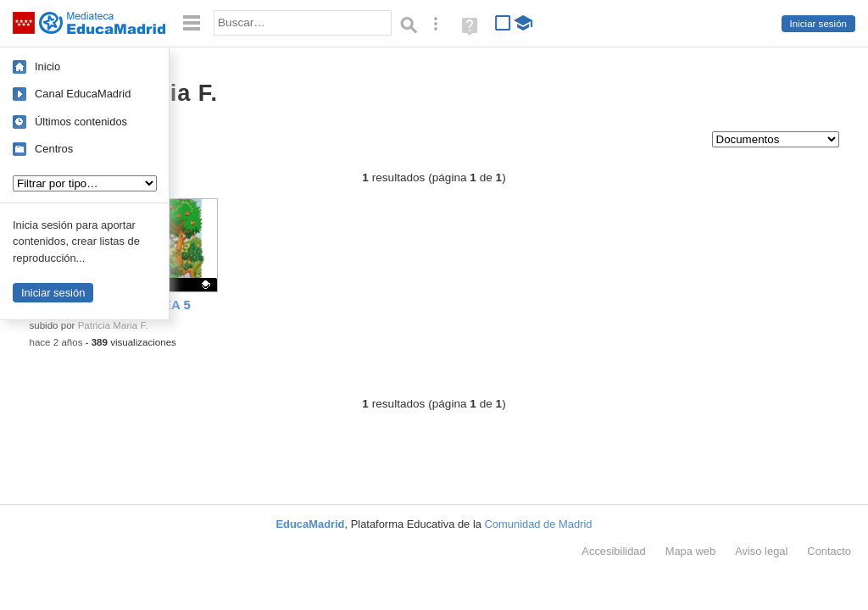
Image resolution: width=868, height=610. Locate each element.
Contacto (829, 551)
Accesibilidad (613, 551)
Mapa (691, 551)
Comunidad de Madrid (539, 524)
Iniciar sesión (818, 24)
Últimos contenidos (81, 122)
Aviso (761, 551)
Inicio (47, 67)
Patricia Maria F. (113, 325)
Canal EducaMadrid (83, 94)
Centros (54, 149)
